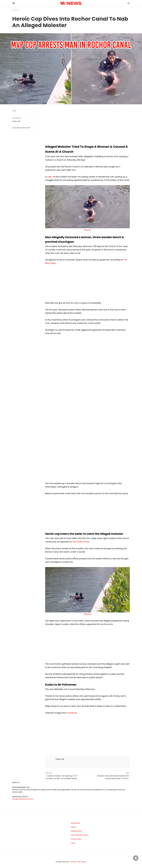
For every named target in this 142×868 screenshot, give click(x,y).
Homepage (16, 10)
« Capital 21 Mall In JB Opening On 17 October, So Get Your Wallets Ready (62, 777)
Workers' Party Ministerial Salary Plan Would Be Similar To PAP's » (113, 777)
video (50, 177)
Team (73, 843)
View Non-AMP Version (78, 862)
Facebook (72, 713)
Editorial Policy (77, 831)
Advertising (75, 823)
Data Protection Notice (80, 835)
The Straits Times (81, 542)
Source (87, 230)
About (73, 827)
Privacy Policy (76, 839)
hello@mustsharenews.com (23, 799)
